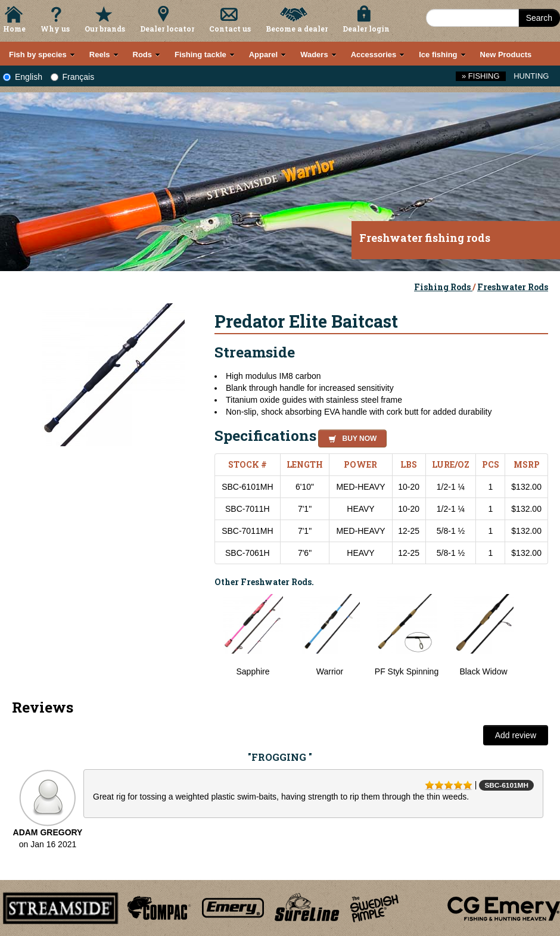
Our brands (105, 29)
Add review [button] (516, 735)
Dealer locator (167, 29)
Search (539, 18)
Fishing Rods (443, 287)
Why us (55, 29)
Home (14, 29)
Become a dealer (297, 29)
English (23, 77)
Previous (206, 642)
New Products (506, 55)
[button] (350, 437)
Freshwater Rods (513, 287)
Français (73, 77)
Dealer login (366, 29)
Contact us (230, 29)
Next (536, 642)
